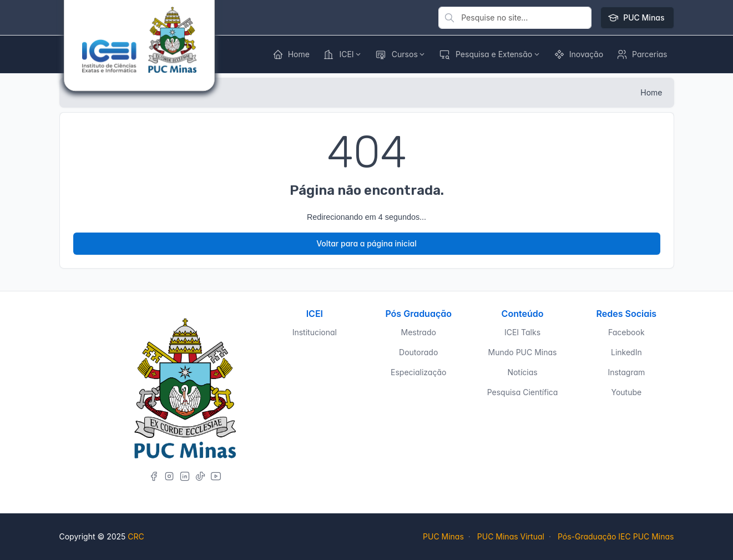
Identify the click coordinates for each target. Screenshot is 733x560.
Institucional (315, 332)
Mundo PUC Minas (523, 352)
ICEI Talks (522, 332)
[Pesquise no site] (515, 18)
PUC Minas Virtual (511, 536)
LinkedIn (626, 352)
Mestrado (419, 332)
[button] (578, 54)
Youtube (626, 392)
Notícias (522, 372)
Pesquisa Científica (523, 392)
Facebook (626, 332)
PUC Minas (637, 18)
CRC (136, 536)
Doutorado (418, 352)
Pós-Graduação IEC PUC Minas (616, 536)
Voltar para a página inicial (366, 243)
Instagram (626, 372)
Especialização (418, 372)
